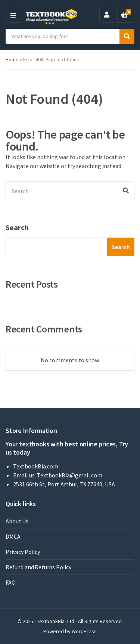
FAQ (11, 582)
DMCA (13, 536)
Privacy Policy (23, 552)
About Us (17, 521)
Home (12, 59)
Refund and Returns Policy (38, 567)
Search (17, 227)
